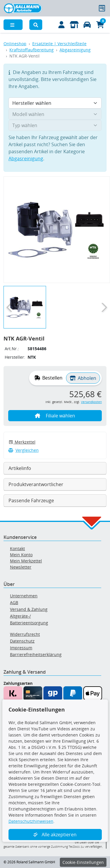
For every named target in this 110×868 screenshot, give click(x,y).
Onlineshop (15, 44)
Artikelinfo (20, 468)
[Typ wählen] (55, 125)
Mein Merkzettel (26, 561)
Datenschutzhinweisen (31, 821)
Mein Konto (21, 555)
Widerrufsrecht (25, 634)
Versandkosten (91, 402)
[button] (36, 25)
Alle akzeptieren (55, 835)
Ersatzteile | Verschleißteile (59, 44)
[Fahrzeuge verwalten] (87, 25)
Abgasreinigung (75, 50)
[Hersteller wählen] (55, 103)
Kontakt (17, 548)
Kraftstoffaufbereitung (32, 50)
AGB (14, 602)
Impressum (21, 648)
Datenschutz (22, 641)
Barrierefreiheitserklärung (36, 654)
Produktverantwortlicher (36, 484)
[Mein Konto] (62, 25)
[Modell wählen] (55, 114)
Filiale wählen (55, 416)
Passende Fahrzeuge (31, 500)
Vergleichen (23, 450)
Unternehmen (24, 596)
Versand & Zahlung (29, 609)
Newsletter (21, 567)
